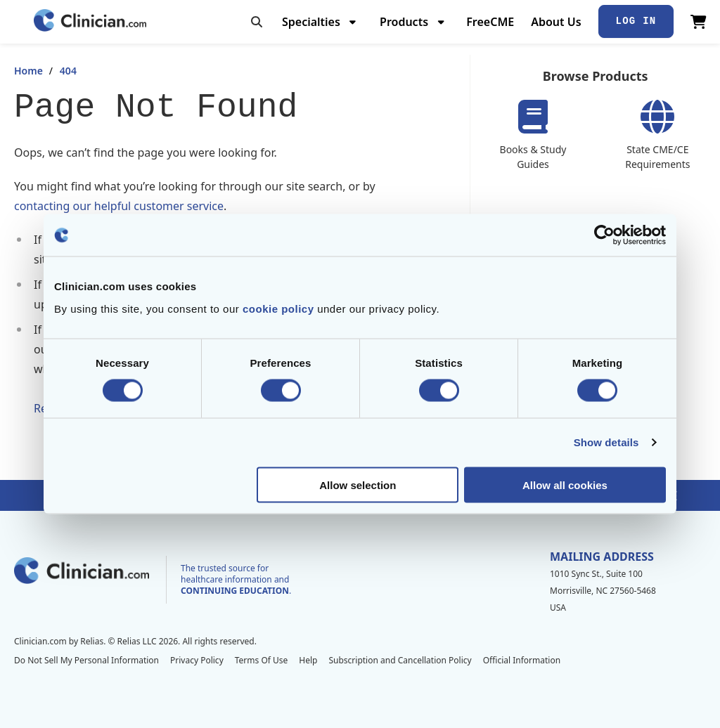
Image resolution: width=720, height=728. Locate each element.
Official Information (522, 660)
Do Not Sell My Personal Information (86, 660)
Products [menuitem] (404, 22)
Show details (606, 442)
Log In (636, 21)
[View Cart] (699, 22)
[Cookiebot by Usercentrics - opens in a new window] (604, 235)
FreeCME (490, 22)
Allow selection (358, 485)
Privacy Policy (197, 660)
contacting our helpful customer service (119, 206)
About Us (556, 22)
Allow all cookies (565, 485)
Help (308, 660)
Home (28, 71)
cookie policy (278, 308)
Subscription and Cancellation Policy (400, 660)
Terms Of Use (262, 660)
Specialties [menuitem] (311, 22)
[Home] (90, 21)
